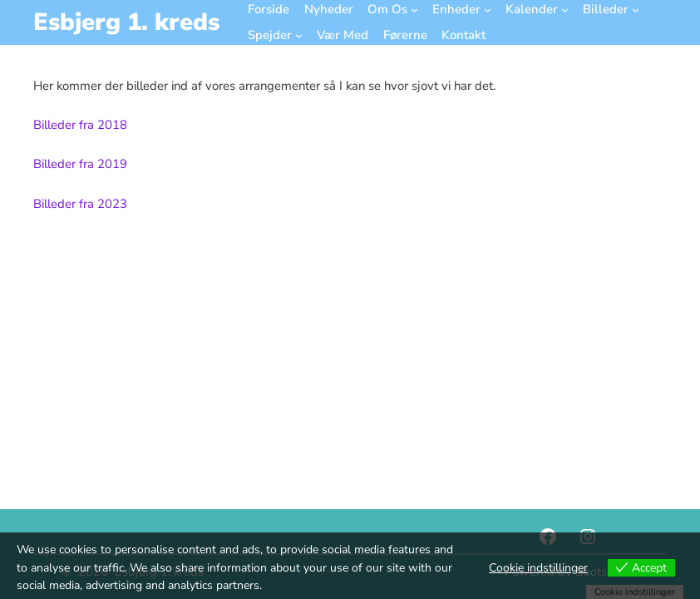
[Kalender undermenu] (565, 10)
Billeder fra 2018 (80, 125)
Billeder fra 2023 (80, 204)
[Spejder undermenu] (299, 35)
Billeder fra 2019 (80, 164)
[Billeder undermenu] (636, 10)
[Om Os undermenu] (414, 10)
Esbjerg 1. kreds (126, 22)
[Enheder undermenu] (488, 10)
